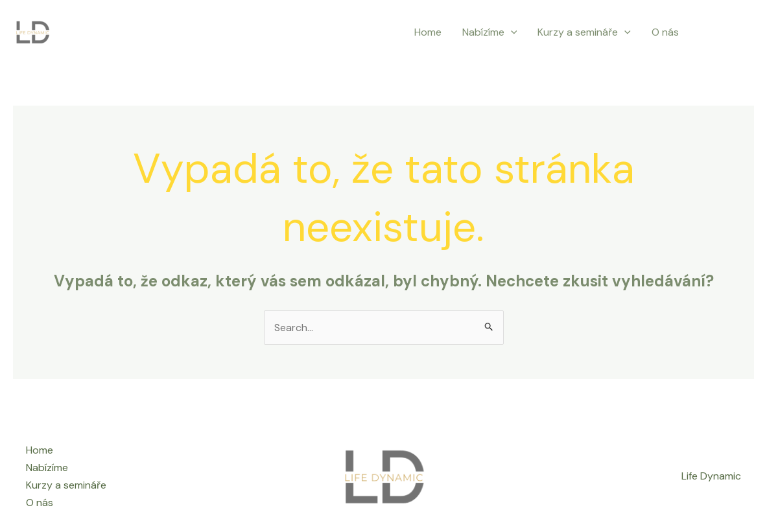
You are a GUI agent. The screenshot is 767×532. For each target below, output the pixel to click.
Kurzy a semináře (584, 32)
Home (428, 32)
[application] (511, 32)
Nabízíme (490, 32)
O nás (665, 32)
